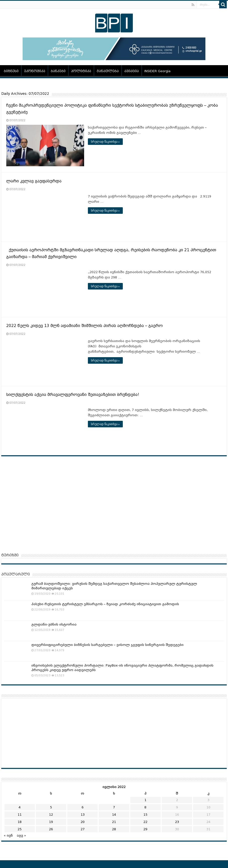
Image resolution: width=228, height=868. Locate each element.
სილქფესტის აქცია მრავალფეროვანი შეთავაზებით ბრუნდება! (73, 395)
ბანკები (58, 71)
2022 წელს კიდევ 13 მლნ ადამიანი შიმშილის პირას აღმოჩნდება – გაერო (84, 326)
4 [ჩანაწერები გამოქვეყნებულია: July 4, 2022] (20, 807)
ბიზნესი (11, 71)
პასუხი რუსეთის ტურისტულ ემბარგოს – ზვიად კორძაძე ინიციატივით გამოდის (105, 604)
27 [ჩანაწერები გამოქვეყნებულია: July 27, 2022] (83, 829)
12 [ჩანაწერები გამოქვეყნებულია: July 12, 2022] (51, 815)
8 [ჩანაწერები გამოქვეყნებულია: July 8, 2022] (145, 807)
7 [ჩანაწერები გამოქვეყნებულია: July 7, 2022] (114, 807)
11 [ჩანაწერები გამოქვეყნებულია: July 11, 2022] (20, 815)
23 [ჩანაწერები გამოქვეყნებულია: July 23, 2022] (177, 822)
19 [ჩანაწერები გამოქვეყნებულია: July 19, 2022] (51, 822)
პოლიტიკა (81, 71)
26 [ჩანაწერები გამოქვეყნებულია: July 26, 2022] (51, 829)
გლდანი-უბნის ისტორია (54, 624)
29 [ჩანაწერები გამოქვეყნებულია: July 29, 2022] (145, 829)
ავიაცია (132, 71)
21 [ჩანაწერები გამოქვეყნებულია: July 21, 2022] (114, 822)
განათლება (108, 71)
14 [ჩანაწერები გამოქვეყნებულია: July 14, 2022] (114, 815)
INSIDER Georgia (157, 71)
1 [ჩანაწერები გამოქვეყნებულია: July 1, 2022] (145, 800)
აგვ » (21, 835)
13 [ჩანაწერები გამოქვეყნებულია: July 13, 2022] (83, 815)
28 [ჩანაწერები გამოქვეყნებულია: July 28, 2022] (114, 829)
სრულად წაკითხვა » (105, 142)
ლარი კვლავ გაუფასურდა (34, 181)
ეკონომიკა (35, 71)
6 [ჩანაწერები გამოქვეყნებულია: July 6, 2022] (83, 807)
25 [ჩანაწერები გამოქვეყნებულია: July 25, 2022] (20, 829)
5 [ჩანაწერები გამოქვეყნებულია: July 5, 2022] (51, 807)
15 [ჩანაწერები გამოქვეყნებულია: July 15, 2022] (145, 815)
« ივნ (8, 835)
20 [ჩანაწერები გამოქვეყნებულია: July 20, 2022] (83, 822)
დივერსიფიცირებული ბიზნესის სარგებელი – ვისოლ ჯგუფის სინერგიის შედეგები (107, 645)
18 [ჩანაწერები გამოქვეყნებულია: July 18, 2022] (20, 822)
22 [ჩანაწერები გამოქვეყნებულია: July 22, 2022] (145, 822)
